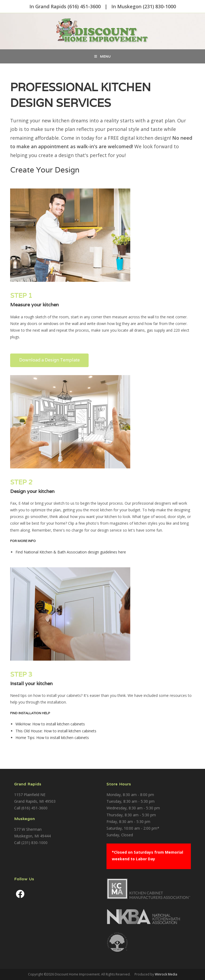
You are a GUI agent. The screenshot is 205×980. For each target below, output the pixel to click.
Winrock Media (166, 974)
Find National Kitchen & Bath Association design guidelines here (71, 552)
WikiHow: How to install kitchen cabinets (50, 724)
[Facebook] (20, 894)
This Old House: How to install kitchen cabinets (56, 731)
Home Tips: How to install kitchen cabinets (52, 738)
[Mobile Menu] (102, 56)
